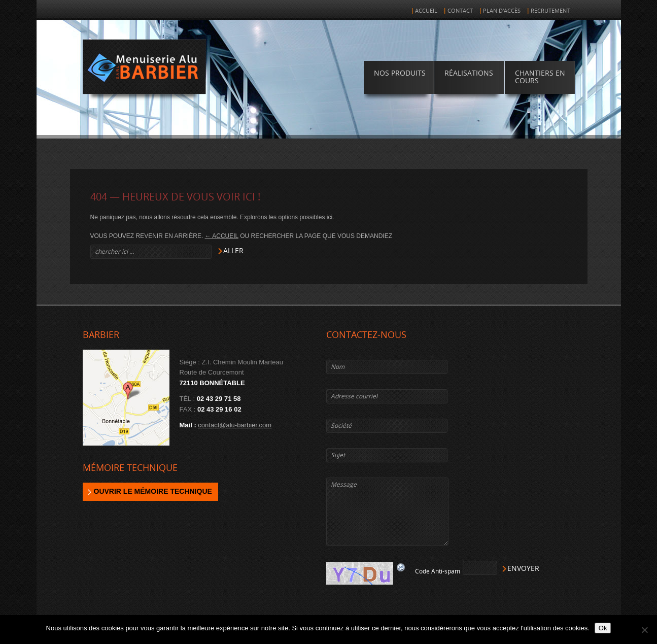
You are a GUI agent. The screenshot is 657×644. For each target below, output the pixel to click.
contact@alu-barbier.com (235, 425)
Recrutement (550, 11)
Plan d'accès (502, 11)
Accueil (426, 11)
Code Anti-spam (438, 571)
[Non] (644, 630)
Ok (603, 628)
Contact (460, 11)
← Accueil (222, 236)
